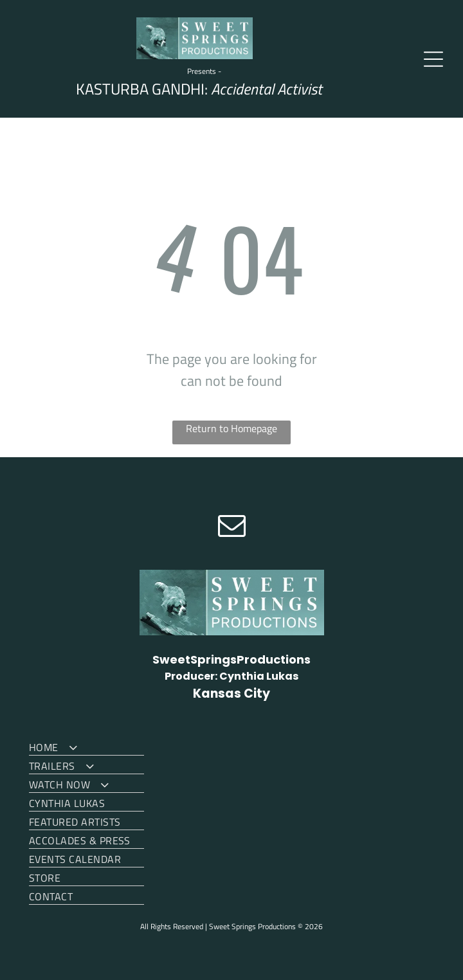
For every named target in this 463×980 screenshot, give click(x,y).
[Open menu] (433, 59)
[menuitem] (86, 746)
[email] (232, 527)
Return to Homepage (232, 428)
